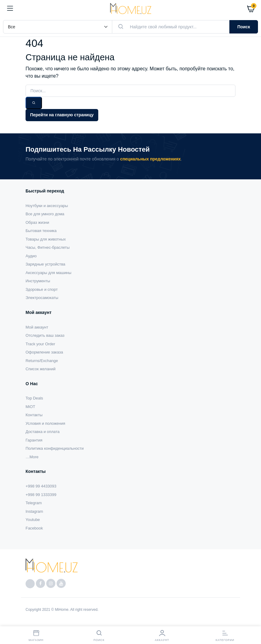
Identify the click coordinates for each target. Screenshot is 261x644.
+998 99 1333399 (41, 495)
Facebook (34, 528)
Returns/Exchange (42, 361)
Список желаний (40, 369)
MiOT (30, 407)
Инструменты (38, 281)
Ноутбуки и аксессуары (47, 206)
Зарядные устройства (45, 264)
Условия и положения (45, 423)
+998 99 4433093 (41, 486)
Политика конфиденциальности (55, 448)
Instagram (34, 511)
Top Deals (34, 398)
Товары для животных (46, 239)
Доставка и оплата (43, 432)
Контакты (34, 415)
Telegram (34, 503)
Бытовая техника (41, 231)
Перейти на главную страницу (62, 115)
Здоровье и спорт (42, 289)
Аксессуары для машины (49, 273)
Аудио (31, 256)
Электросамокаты (42, 298)
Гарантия (34, 440)
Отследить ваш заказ (45, 335)
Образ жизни (37, 222)
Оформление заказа (44, 352)
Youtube (33, 520)
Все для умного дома (45, 214)
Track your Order (40, 344)
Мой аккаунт (37, 327)
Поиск (244, 27)
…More (32, 457)
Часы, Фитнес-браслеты (48, 247)
